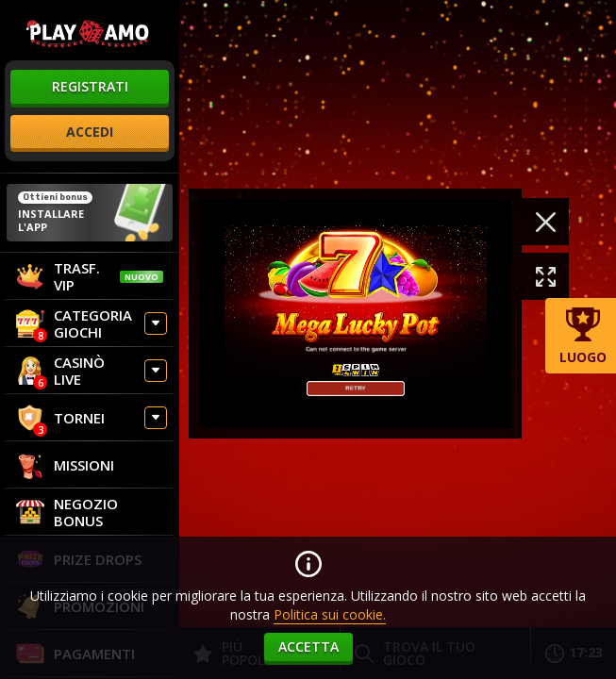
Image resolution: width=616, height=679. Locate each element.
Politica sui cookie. (330, 614)
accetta (308, 646)
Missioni (65, 465)
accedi (90, 132)
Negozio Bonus (67, 512)
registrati (90, 86)
